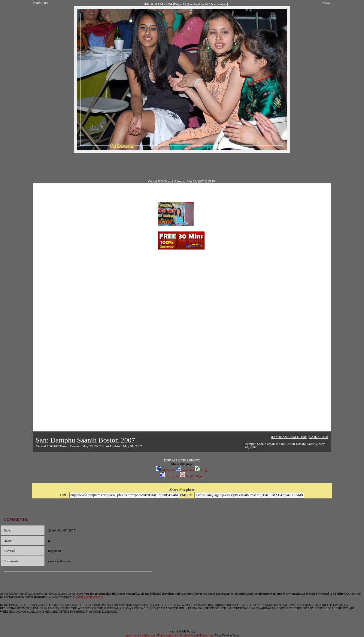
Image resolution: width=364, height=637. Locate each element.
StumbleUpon (192, 476)
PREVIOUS (41, 3)
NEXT (327, 3)
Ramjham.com (148, 635)
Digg (202, 470)
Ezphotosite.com (168, 635)
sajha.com (131, 635)
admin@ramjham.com (89, 597)
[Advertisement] (182, 166)
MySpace (165, 470)
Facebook (185, 470)
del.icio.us (170, 476)
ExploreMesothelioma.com (197, 635)
